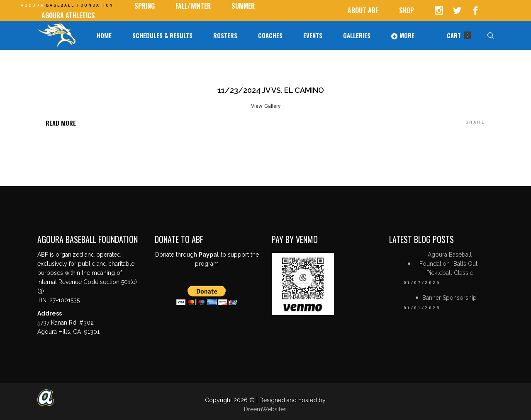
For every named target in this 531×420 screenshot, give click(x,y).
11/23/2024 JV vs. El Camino (271, 90)
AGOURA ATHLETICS (68, 15)
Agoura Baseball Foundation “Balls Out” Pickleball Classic (449, 264)
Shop (407, 10)
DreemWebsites (265, 409)
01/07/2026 (422, 283)
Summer (243, 6)
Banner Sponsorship (449, 298)
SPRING (145, 6)
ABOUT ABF (363, 10)
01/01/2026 (422, 308)
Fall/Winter (193, 6)
